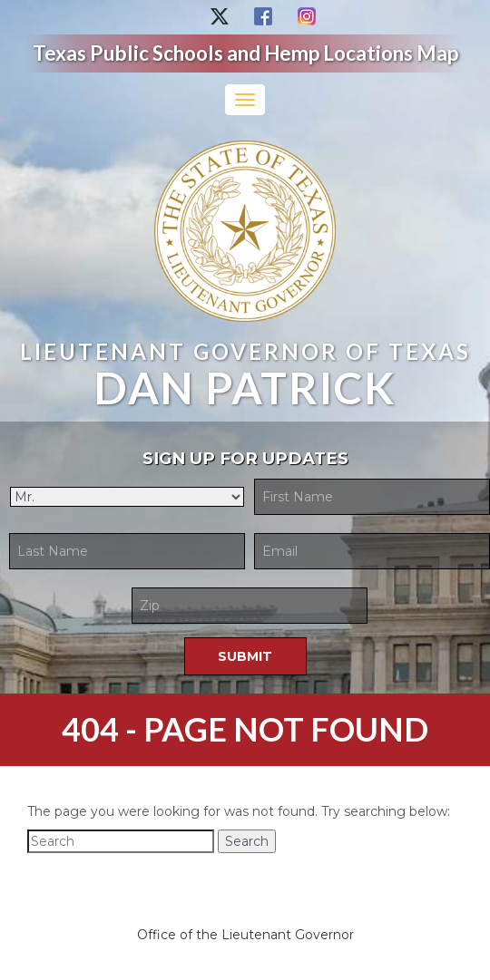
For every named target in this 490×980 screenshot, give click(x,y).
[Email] (372, 551)
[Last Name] (127, 551)
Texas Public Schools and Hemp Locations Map (245, 53)
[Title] (127, 497)
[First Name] (372, 497)
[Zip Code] (250, 606)
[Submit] (245, 656)
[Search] (121, 841)
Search (247, 841)
